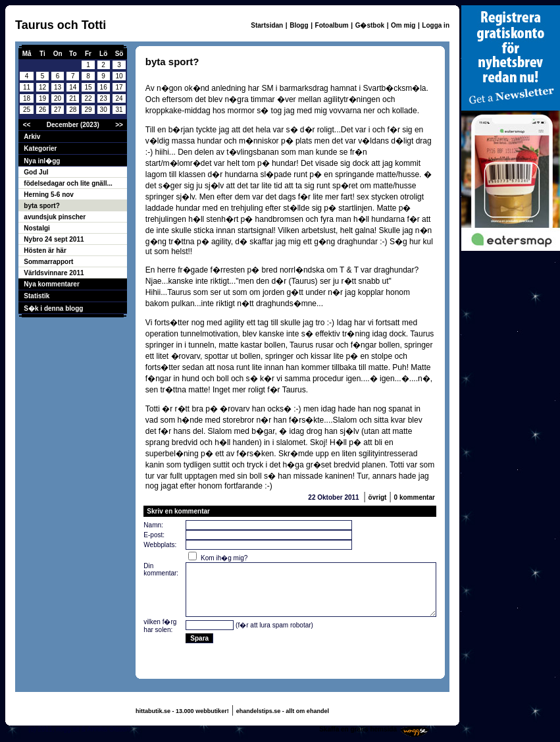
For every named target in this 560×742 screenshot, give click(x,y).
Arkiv (32, 137)
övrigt (378, 497)
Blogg (299, 25)
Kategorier (40, 148)
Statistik (37, 296)
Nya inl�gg (42, 161)
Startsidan (267, 25)
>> (119, 125)
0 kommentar (415, 497)
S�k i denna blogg (53, 308)
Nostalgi (37, 228)
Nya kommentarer (51, 284)
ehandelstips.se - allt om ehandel (283, 711)
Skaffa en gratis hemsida (358, 729)
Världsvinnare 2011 (54, 273)
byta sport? (41, 206)
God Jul (36, 172)
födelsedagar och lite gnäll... (68, 183)
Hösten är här (45, 251)
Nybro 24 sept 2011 (54, 239)
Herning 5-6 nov (49, 195)
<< (27, 125)
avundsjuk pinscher (55, 217)
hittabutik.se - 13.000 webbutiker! (182, 711)
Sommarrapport (48, 262)
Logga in (436, 25)
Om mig (403, 25)
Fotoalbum (332, 25)
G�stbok (370, 25)
